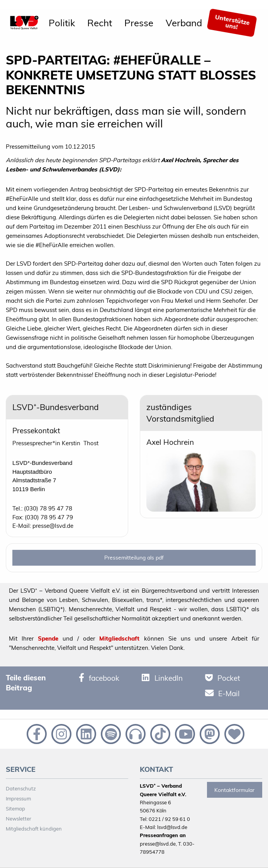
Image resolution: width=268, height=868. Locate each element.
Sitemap (15, 809)
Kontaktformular (234, 790)
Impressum (18, 798)
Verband (184, 23)
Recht (100, 23)
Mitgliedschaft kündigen (34, 829)
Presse (139, 23)
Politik (62, 23)
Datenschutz (21, 788)
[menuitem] (62, 23)
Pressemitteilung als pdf (134, 558)
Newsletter (19, 819)
